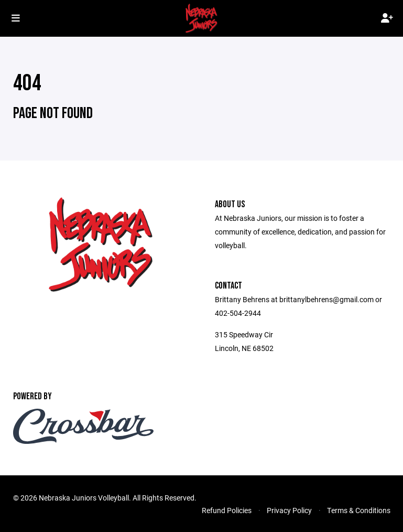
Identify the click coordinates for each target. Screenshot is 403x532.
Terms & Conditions (359, 510)
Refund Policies (227, 510)
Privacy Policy (289, 510)
